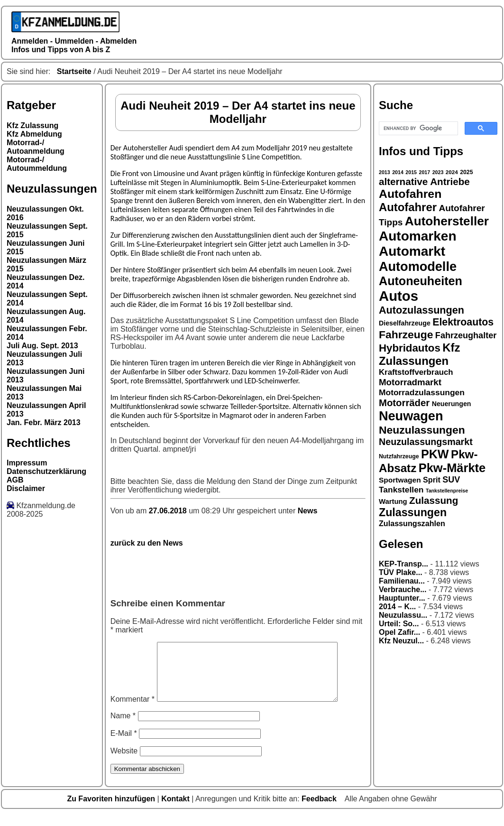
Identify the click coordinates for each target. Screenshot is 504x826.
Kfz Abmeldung (34, 134)
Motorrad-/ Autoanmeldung (36, 147)
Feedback (320, 810)
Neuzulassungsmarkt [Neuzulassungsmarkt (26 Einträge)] (426, 442)
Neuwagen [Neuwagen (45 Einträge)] (411, 416)
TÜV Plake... (401, 572)
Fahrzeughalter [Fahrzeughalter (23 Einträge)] (466, 335)
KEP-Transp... (403, 564)
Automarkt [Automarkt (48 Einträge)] (412, 251)
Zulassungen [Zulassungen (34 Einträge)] (413, 512)
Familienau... (402, 581)
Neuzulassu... (403, 615)
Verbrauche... (403, 589)
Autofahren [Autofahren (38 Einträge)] (410, 194)
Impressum (27, 463)
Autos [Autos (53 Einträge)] (399, 296)
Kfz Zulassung (32, 125)
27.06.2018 (169, 511)
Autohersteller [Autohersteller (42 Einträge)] (447, 221)
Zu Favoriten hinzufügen (112, 810)
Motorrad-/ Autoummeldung (37, 164)
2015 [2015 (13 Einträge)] (411, 172)
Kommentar (133, 710)
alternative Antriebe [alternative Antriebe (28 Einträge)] (424, 181)
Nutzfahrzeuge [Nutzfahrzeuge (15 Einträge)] (399, 456)
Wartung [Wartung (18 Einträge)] (393, 501)
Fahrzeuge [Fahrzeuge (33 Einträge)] (406, 334)
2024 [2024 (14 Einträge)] (452, 172)
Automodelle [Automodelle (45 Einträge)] (418, 266)
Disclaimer (26, 488)
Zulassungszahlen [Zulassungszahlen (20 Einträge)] (412, 523)
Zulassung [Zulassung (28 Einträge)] (434, 500)
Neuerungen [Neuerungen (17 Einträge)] (452, 404)
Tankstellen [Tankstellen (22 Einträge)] (401, 490)
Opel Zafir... (399, 632)
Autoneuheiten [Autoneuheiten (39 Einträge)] (421, 281)
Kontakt (176, 810)
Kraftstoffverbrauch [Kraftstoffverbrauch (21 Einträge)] (416, 372)
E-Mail (124, 745)
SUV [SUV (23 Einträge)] (451, 480)
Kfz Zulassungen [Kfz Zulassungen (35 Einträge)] (419, 354)
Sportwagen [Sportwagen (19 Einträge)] (400, 480)
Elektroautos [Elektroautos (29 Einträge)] (463, 322)
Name (123, 727)
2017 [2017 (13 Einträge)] (425, 172)
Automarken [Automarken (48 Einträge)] (418, 236)
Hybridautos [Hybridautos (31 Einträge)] (410, 348)
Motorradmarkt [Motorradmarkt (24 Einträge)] (410, 382)
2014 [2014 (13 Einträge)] (398, 172)
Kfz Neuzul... (401, 641)
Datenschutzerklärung (46, 471)
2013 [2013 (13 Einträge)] (385, 172)
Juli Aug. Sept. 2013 (42, 346)
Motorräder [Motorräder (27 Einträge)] (404, 403)
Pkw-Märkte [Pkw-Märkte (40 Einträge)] (452, 468)
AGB (15, 480)
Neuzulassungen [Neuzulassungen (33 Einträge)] (422, 430)
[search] (417, 129)
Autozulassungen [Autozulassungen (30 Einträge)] (422, 310)
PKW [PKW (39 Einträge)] (435, 454)
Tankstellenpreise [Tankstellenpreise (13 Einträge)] (447, 491)
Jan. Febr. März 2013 (44, 422)
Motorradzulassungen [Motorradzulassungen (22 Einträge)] (422, 392)
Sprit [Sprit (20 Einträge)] (432, 480)
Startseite (74, 71)
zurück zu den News (147, 543)
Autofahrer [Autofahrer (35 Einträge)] (408, 207)
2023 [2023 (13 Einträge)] (438, 172)
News (308, 511)
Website (124, 762)
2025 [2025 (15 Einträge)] (466, 172)
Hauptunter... (402, 598)
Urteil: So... (399, 624)
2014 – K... (397, 607)
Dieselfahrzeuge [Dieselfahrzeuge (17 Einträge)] (405, 323)
